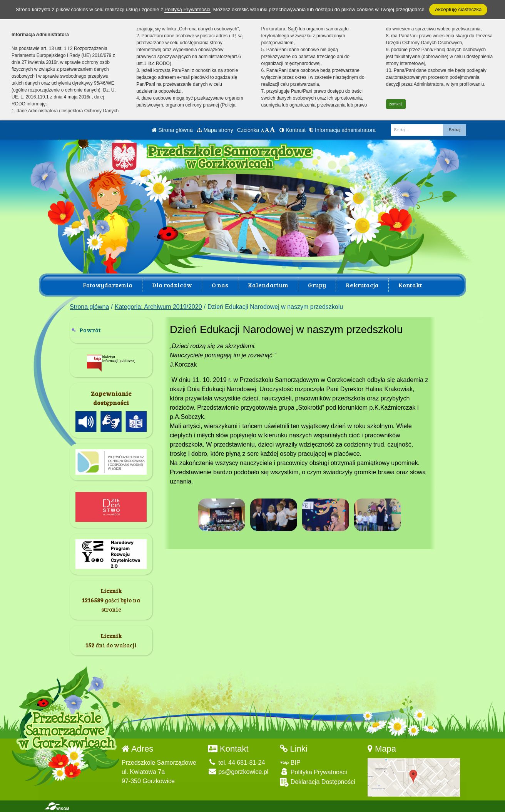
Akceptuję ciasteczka (458, 9)
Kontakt (410, 285)
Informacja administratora (343, 130)
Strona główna (172, 130)
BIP (290, 763)
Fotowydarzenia (108, 285)
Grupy (317, 285)
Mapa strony (215, 130)
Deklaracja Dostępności (318, 782)
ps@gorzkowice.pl (238, 772)
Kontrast (293, 130)
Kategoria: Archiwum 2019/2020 (158, 307)
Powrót (90, 330)
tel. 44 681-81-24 (236, 763)
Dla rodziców (172, 285)
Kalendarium (268, 285)
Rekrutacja (362, 285)
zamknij (396, 104)
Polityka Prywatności (313, 772)
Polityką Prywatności (187, 9)
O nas (220, 285)
